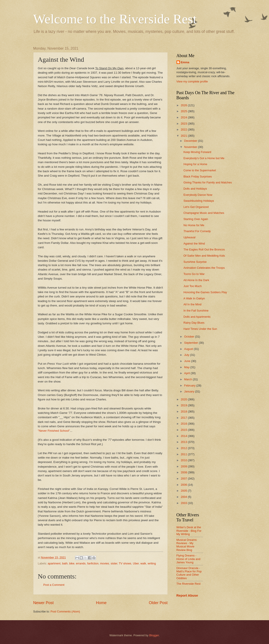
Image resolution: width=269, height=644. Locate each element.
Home (101, 603)
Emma (185, 62)
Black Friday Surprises (198, 176)
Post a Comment (54, 585)
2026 (184, 105)
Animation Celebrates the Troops (204, 268)
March (188, 379)
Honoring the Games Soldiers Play (205, 292)
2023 (184, 124)
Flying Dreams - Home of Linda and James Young (188, 559)
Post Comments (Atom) (65, 611)
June (188, 361)
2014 (184, 436)
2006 (184, 485)
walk (143, 563)
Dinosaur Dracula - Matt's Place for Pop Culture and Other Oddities (189, 573)
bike (72, 563)
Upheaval (189, 237)
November (191, 147)
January (190, 391)
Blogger (154, 635)
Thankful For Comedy (197, 231)
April (187, 373)
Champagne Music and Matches (204, 213)
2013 (184, 442)
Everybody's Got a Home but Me (204, 158)
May (187, 367)
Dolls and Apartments (197, 317)
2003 (184, 503)
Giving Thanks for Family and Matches (208, 182)
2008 (184, 472)
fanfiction (93, 563)
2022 (184, 130)
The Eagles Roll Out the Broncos (204, 249)
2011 (184, 454)
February (190, 385)
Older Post (158, 603)
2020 (184, 399)
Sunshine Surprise (195, 262)
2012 (184, 448)
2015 (184, 430)
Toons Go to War (194, 274)
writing (152, 563)
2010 (184, 460)
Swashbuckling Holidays (199, 201)
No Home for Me (194, 225)
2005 (184, 491)
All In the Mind (193, 304)
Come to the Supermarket (200, 170)
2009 (184, 466)
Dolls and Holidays (195, 189)
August (189, 349)
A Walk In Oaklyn (194, 298)
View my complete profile (192, 81)
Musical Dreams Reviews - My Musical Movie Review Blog (187, 545)
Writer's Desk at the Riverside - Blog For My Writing (189, 531)
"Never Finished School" (54, 431)
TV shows (125, 563)
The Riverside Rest (188, 584)
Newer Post (44, 603)
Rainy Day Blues (194, 323)
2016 (184, 424)
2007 (184, 479)
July (187, 355)
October (190, 337)
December (191, 141)
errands (81, 563)
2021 (184, 136)
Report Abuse (187, 595)
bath (65, 563)
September (192, 343)
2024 (184, 117)
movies (105, 563)
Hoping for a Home (195, 164)
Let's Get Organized (196, 207)
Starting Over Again (196, 219)
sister (114, 563)
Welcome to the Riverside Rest (115, 19)
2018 (184, 412)
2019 (184, 405)
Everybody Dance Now (198, 195)
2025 (184, 111)
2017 (184, 418)
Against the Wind (194, 244)
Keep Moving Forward (197, 152)
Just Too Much (193, 286)
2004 (184, 497)
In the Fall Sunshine (196, 311)
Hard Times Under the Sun (200, 329)
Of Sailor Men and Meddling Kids (204, 256)
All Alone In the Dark (196, 280)
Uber (136, 563)
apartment (54, 563)
